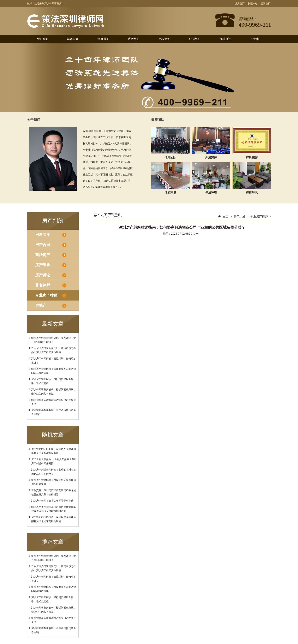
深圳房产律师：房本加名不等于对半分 (52, 501)
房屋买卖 (43, 235)
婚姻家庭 (73, 39)
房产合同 (43, 245)
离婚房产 (43, 255)
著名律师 (43, 285)
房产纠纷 (134, 39)
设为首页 (240, 4)
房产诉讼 (43, 275)
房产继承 (43, 265)
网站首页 (42, 39)
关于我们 (256, 39)
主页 (226, 217)
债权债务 (164, 39)
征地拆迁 (225, 39)
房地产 (41, 305)
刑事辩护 (103, 39)
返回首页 (266, 4)
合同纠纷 (195, 39)
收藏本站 (253, 4)
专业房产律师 (46, 295)
